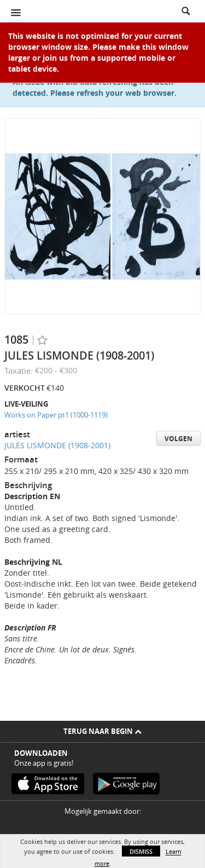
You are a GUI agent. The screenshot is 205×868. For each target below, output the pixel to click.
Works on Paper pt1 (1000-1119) (56, 415)
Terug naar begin (102, 731)
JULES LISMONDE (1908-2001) (57, 445)
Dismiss (141, 851)
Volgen (178, 439)
